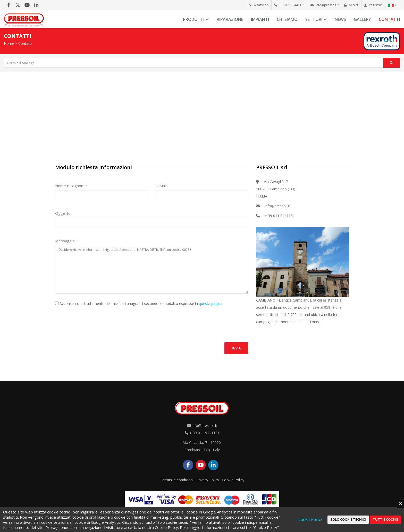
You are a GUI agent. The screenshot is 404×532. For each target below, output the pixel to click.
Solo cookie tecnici (348, 519)
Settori (316, 19)
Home (9, 43)
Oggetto (63, 213)
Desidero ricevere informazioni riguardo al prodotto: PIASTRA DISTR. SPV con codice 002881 (152, 269)
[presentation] (94, 321)
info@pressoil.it (277, 206)
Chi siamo (287, 19)
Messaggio (65, 241)
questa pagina (211, 303)
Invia (236, 348)
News (340, 19)
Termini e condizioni (177, 480)
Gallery (362, 19)
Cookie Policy (233, 480)
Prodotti (196, 19)
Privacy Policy (208, 480)
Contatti (389, 19)
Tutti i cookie (385, 519)
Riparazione (230, 19)
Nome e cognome (71, 186)
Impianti (260, 19)
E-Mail (161, 186)
